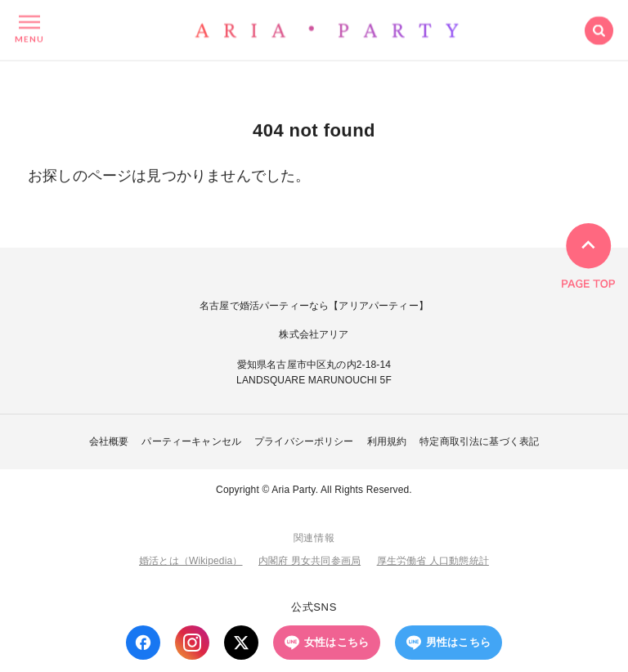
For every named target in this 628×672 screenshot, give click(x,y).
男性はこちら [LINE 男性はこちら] (449, 643)
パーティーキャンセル (191, 441)
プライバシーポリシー (304, 441)
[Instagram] (192, 643)
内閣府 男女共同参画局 (310, 561)
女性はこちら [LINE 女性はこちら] (327, 643)
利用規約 (387, 441)
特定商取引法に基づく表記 (479, 441)
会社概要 (109, 441)
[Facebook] (143, 643)
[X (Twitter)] (241, 643)
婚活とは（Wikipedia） (191, 561)
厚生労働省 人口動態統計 (433, 561)
